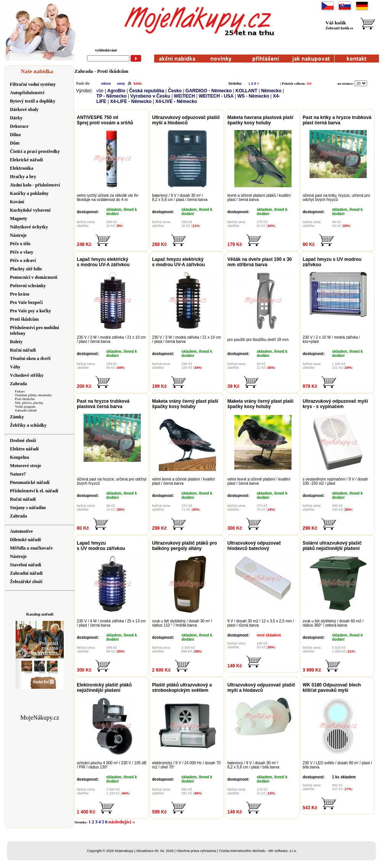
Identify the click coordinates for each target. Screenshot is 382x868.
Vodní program (25, 407)
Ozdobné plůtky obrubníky (33, 395)
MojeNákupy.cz (40, 718)
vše (100, 91)
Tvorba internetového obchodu (242, 851)
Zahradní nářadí (26, 410)
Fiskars (20, 391)
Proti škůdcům (25, 399)
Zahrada (84, 71)
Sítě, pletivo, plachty (29, 403)
